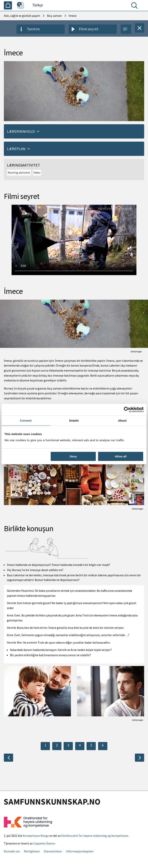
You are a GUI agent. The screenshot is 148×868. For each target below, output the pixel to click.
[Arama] (135, 6)
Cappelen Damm (44, 843)
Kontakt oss (12, 851)
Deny (73, 456)
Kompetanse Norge (36, 836)
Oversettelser (53, 851)
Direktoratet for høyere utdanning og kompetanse (95, 836)
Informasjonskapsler (80, 851)
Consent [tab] (26, 420)
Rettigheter (32, 851)
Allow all (121, 456)
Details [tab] (74, 420)
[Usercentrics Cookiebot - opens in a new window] (127, 410)
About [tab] (122, 420)
